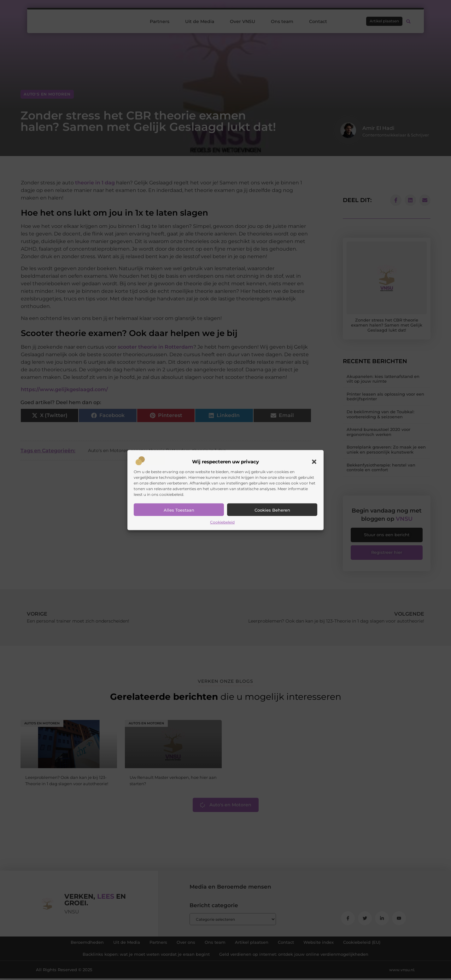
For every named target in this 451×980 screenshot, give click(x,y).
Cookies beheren (272, 510)
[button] (314, 462)
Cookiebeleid (222, 522)
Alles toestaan (179, 510)
